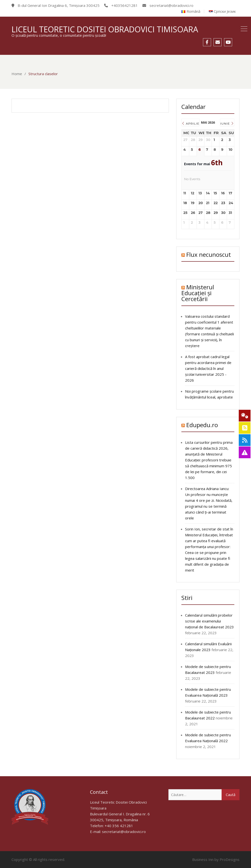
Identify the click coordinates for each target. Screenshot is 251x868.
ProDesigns (230, 859)
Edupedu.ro (202, 425)
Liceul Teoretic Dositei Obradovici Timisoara (105, 29)
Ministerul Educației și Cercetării (198, 293)
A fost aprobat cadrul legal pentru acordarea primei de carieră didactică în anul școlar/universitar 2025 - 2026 (208, 368)
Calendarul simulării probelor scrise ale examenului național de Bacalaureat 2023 (209, 621)
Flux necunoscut (209, 254)
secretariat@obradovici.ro (124, 832)
